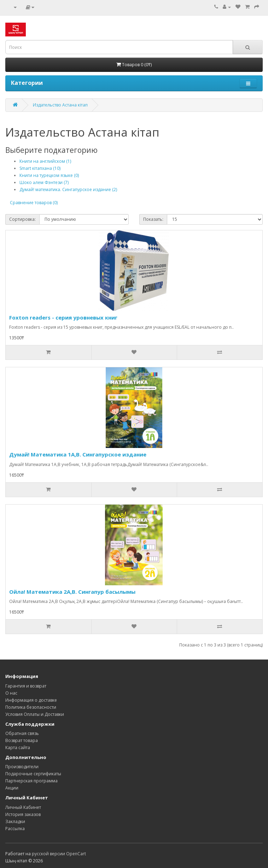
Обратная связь (22, 733)
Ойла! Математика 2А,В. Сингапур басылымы (72, 592)
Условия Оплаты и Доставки (35, 714)
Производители (22, 767)
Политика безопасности (31, 707)
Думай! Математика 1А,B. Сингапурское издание (78, 454)
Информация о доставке (31, 700)
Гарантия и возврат (26, 686)
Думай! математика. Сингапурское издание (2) (68, 189)
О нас (11, 693)
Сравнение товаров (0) (34, 203)
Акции (12, 788)
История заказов (23, 814)
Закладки (15, 821)
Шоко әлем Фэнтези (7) (44, 182)
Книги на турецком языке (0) (49, 175)
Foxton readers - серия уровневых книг (63, 317)
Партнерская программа (31, 781)
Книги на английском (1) (45, 161)
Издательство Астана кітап (60, 105)
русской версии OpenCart (59, 854)
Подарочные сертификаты (33, 774)
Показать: (153, 219)
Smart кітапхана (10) (40, 168)
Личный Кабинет (23, 807)
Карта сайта (18, 748)
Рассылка (15, 829)
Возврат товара (22, 740)
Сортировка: (22, 219)
